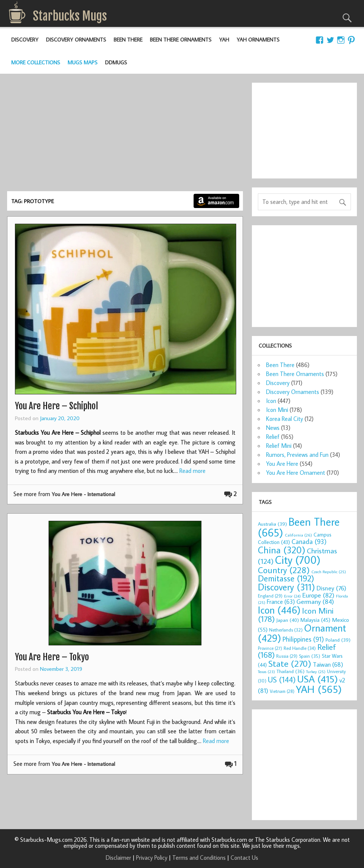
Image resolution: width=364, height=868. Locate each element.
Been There (128, 39)
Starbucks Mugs (70, 16)
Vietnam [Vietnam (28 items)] (282, 691)
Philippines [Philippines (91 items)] (303, 639)
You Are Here (282, 464)
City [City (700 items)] (298, 560)
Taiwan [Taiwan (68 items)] (328, 664)
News (273, 428)
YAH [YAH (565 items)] (319, 689)
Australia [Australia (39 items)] (272, 524)
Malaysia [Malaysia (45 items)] (315, 620)
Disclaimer (118, 858)
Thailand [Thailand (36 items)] (291, 671)
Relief (273, 437)
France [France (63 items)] (281, 601)
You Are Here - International (83, 494)
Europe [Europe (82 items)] (318, 595)
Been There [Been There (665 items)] (299, 527)
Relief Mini (279, 446)
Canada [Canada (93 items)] (309, 541)
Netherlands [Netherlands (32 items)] (286, 630)
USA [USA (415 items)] (317, 679)
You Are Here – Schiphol (56, 406)
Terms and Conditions (199, 858)
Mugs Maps (83, 62)
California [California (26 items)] (298, 535)
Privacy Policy (152, 858)
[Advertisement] (125, 135)
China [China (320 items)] (282, 550)
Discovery (25, 39)
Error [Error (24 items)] (292, 596)
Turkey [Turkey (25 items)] (316, 672)
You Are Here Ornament (296, 473)
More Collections (36, 62)
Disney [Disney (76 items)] (331, 588)
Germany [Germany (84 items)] (315, 601)
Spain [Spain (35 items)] (310, 656)
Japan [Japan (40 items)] (288, 620)
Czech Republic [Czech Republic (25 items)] (329, 572)
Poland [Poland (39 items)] (338, 640)
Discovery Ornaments (76, 39)
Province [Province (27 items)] (270, 648)
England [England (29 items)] (270, 596)
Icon (271, 401)
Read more (192, 471)
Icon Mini (277, 410)
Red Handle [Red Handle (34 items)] (300, 648)
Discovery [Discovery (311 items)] (286, 587)
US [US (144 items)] (282, 680)
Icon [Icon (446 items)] (279, 610)
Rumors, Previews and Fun (297, 455)
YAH (224, 39)
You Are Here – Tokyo (52, 657)
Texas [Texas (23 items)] (266, 672)
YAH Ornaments (258, 39)
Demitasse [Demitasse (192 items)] (286, 578)
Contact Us (244, 858)
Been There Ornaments (181, 39)
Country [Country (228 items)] (284, 570)
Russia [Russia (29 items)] (287, 656)
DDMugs (116, 62)
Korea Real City (285, 419)
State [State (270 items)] (290, 663)
